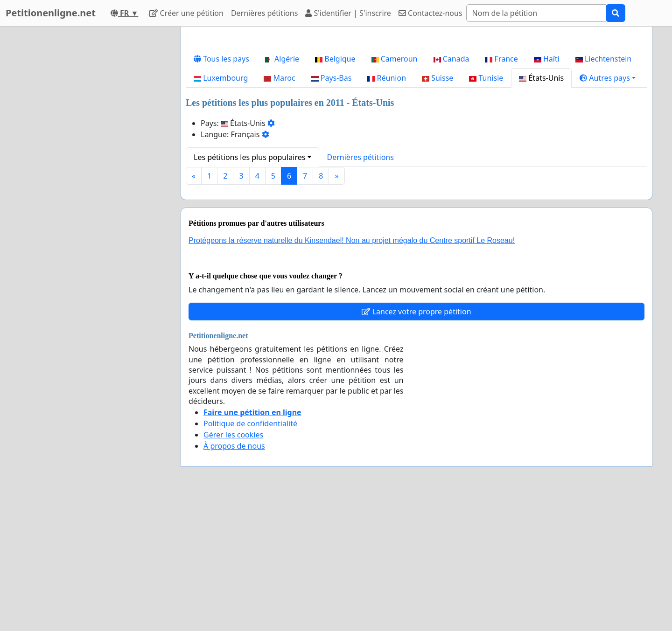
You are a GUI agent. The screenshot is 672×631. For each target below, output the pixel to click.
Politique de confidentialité (250, 423)
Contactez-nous (430, 13)
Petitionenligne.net (51, 13)
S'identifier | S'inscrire (348, 13)
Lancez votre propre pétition (416, 312)
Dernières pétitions (264, 13)
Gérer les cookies (233, 435)
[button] (608, 78)
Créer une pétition (186, 13)
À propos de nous (234, 446)
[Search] (536, 13)
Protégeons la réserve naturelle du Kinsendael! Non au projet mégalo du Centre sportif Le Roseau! (352, 240)
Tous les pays (221, 59)
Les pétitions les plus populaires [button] (249, 157)
